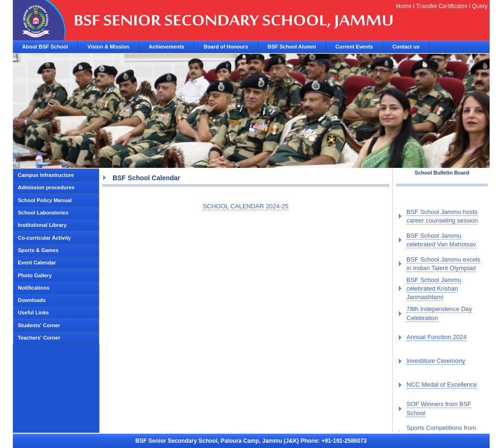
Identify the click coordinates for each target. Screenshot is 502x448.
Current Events (354, 47)
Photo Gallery (35, 275)
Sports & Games (39, 250)
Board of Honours (226, 47)
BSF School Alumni (292, 47)
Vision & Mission (108, 47)
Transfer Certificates (442, 6)
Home (404, 6)
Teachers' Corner (39, 338)
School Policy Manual (45, 200)
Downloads (32, 300)
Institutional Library (43, 225)
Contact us (406, 47)
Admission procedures (46, 187)
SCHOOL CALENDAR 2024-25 (246, 206)
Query (480, 6)
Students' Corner (39, 325)
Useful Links (34, 312)
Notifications (34, 288)
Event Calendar (37, 263)
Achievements (167, 47)
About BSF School (45, 47)
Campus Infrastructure (46, 175)
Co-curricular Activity (44, 238)
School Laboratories (43, 213)
